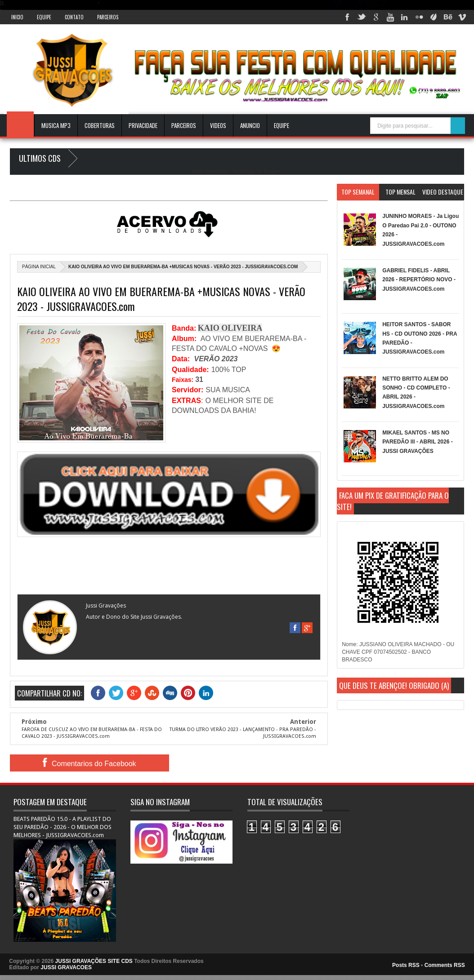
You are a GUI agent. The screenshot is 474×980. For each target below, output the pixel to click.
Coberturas (100, 125)
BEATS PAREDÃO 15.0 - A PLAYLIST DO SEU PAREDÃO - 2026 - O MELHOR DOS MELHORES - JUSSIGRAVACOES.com (63, 827)
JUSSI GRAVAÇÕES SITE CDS (94, 961)
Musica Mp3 (56, 125)
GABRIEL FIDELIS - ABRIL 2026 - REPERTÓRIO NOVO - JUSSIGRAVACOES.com (419, 280)
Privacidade (143, 125)
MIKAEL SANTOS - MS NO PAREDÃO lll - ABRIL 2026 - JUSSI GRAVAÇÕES (417, 442)
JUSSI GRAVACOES (66, 967)
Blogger (272, 171)
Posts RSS (406, 965)
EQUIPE (282, 125)
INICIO (17, 17)
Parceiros (108, 17)
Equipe (44, 17)
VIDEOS (218, 125)
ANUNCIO (250, 125)
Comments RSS (445, 965)
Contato (74, 17)
